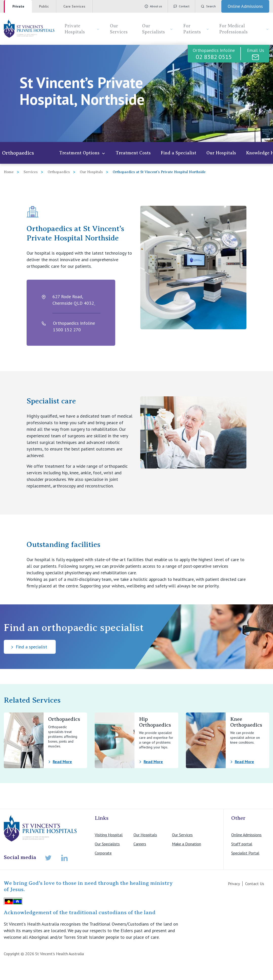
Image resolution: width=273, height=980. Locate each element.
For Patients (196, 29)
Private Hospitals (82, 29)
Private (18, 6)
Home (9, 172)
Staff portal (242, 844)
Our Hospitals (221, 153)
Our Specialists (158, 29)
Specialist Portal (245, 853)
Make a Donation (187, 844)
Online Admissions (246, 835)
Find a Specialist (179, 153)
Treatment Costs (133, 153)
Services (31, 172)
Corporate (103, 853)
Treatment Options (82, 153)
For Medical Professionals (244, 29)
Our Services (119, 29)
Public (44, 6)
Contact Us (255, 884)
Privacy (234, 884)
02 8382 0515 (214, 57)
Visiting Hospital (109, 835)
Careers (140, 844)
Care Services (74, 6)
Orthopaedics (18, 153)
